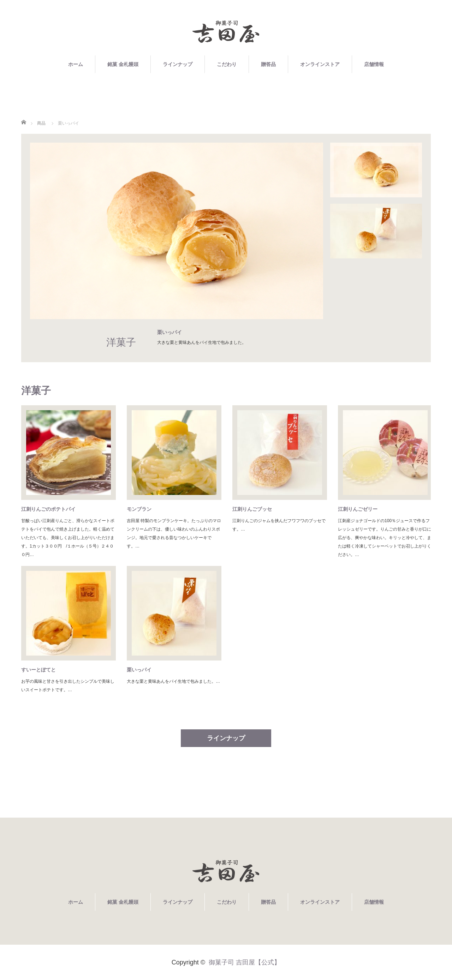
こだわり (227, 64)
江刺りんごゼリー (358, 509)
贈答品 (268, 64)
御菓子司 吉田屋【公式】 (245, 962)
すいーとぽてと (38, 670)
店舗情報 (374, 64)
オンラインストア (320, 64)
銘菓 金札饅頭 (123, 64)
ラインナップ (178, 64)
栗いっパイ (139, 670)
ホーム (76, 64)
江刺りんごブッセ (252, 509)
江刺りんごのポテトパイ (48, 509)
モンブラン (139, 509)
